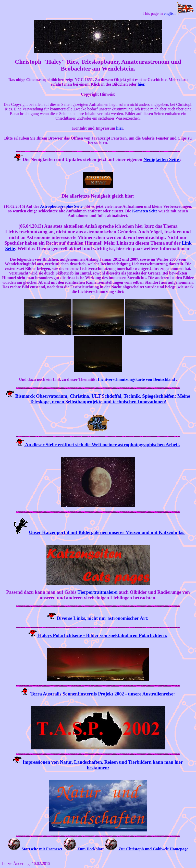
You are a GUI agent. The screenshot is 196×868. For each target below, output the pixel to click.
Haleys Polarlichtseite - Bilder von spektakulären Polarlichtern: (102, 635)
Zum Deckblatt (90, 849)
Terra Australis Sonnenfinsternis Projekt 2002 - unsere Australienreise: (102, 694)
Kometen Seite (145, 211)
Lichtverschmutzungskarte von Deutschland (137, 379)
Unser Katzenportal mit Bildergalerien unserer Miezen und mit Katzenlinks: (107, 532)
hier (119, 128)
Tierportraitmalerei (98, 592)
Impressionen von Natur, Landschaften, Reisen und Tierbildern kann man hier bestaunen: (103, 765)
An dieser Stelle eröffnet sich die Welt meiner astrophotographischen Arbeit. (102, 445)
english (179, 13)
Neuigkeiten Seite (162, 159)
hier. (141, 84)
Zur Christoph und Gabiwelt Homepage (153, 849)
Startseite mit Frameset (42, 849)
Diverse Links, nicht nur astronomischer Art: (102, 618)
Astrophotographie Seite (62, 206)
